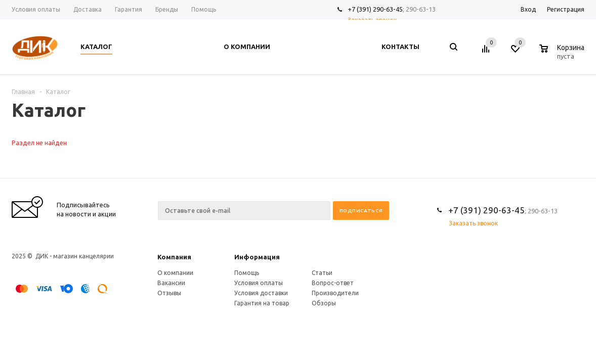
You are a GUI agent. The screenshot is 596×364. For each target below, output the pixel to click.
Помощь (247, 273)
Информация (257, 257)
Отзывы (169, 293)
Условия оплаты (259, 283)
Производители (335, 293)
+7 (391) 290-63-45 (375, 9)
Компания (174, 257)
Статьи (322, 273)
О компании (175, 273)
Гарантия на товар (262, 303)
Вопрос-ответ (333, 283)
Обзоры (324, 303)
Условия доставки (261, 293)
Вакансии (171, 283)
